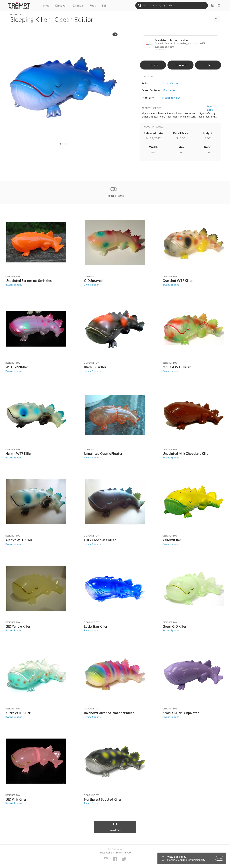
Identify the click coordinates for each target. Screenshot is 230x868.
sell (208, 65)
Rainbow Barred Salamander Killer (109, 713)
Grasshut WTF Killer (178, 281)
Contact (110, 853)
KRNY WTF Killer (18, 713)
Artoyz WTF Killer (19, 540)
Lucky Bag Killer (96, 626)
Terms (119, 853)
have (153, 65)
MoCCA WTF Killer (177, 367)
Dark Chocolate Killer (100, 540)
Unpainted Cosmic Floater (103, 454)
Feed (93, 5)
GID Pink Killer (16, 799)
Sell (104, 5)
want (180, 65)
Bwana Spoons (14, 285)
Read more (210, 108)
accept (220, 858)
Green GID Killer (174, 626)
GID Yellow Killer (18, 626)
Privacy (128, 853)
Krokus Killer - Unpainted (181, 713)
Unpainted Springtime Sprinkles (29, 281)
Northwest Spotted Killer (103, 799)
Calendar (78, 5)
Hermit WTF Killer (19, 454)
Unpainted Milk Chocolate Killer (186, 454)
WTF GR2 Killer (17, 367)
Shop (46, 5)
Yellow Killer (172, 540)
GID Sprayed (93, 281)
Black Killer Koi (95, 367)
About (102, 853)
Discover (61, 5)
